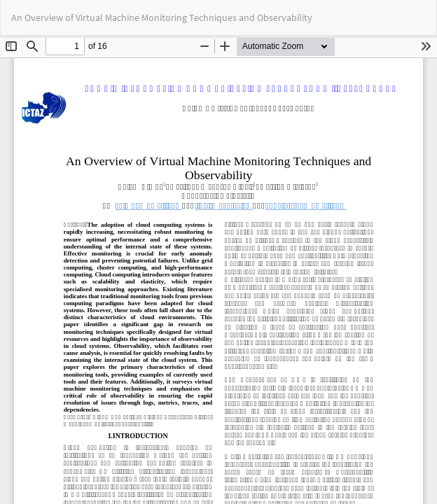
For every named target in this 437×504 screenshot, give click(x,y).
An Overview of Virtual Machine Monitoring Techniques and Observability (162, 17)
